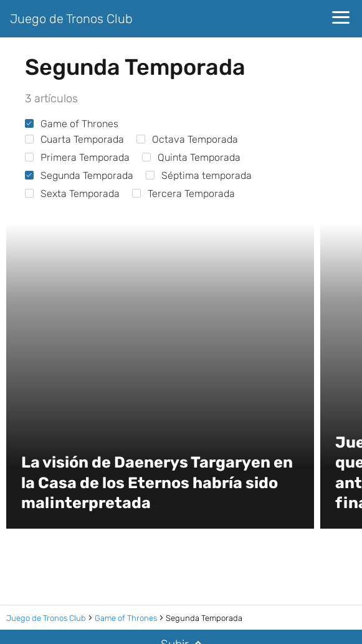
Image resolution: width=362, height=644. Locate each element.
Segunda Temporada (79, 175)
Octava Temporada (187, 139)
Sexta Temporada (72, 194)
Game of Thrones (72, 124)
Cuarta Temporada (74, 139)
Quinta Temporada (191, 157)
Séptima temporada (199, 175)
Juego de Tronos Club (71, 19)
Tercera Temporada (183, 194)
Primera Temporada (77, 157)
